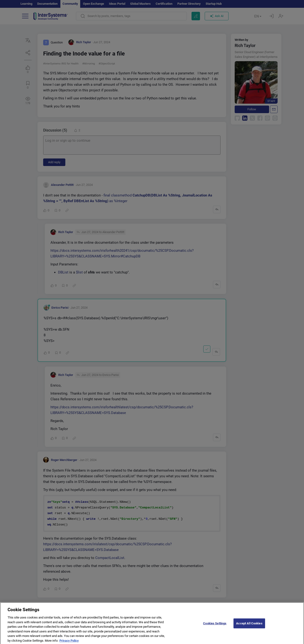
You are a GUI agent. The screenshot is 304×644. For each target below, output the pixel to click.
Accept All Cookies (249, 626)
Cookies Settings (215, 626)
